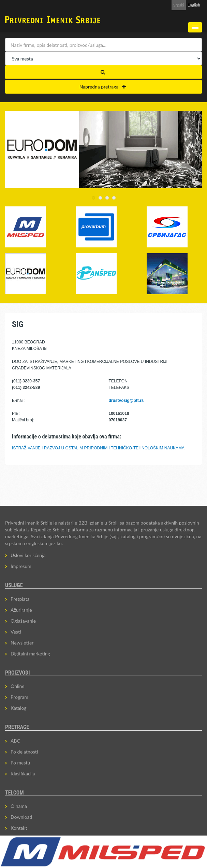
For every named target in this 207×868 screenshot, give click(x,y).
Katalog (19, 708)
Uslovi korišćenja (28, 555)
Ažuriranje (21, 610)
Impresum (21, 566)
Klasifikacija (23, 774)
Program (19, 697)
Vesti (16, 632)
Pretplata (20, 599)
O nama (19, 806)
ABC (15, 741)
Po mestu (20, 763)
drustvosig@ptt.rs (126, 401)
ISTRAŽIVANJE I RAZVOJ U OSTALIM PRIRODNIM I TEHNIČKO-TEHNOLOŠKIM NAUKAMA (98, 448)
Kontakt (19, 828)
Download (21, 817)
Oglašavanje (23, 621)
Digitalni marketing (30, 654)
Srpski (179, 5)
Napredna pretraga (103, 87)
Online (18, 686)
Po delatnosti (24, 752)
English (194, 5)
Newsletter (22, 643)
